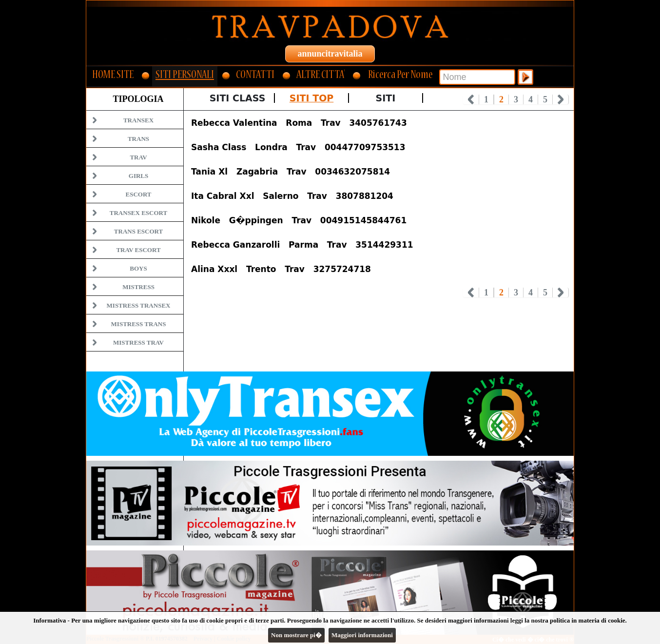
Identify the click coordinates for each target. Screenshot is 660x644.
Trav (138, 157)
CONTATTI (255, 76)
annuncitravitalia (330, 54)
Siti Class (238, 98)
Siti (386, 98)
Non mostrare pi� (296, 635)
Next (561, 99)
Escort (138, 194)
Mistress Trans (139, 324)
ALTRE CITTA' (320, 76)
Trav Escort (138, 250)
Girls (138, 176)
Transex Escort (138, 213)
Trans (138, 139)
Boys (138, 268)
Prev (471, 99)
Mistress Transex (139, 305)
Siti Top (311, 98)
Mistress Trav (138, 342)
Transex (138, 120)
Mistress (138, 287)
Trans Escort (138, 231)
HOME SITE (113, 76)
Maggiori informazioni (362, 635)
